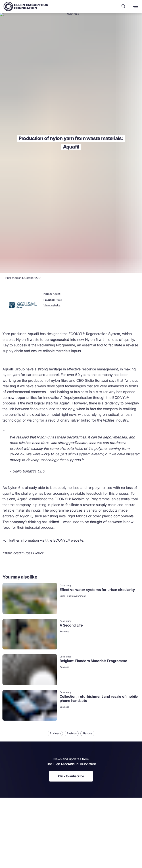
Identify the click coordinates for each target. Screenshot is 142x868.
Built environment (76, 596)
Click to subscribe (71, 776)
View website (52, 305)
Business (64, 631)
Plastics (87, 733)
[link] (71, 599)
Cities (62, 596)
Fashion (72, 733)
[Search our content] (123, 6)
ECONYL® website (68, 540)
